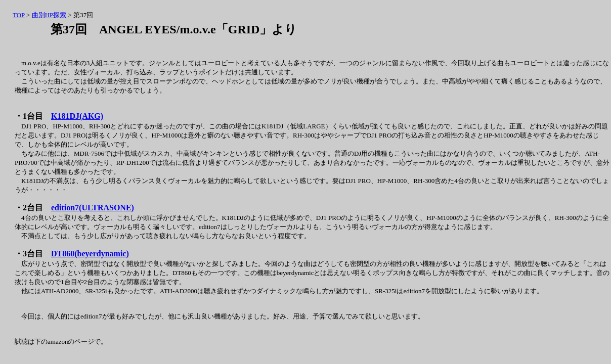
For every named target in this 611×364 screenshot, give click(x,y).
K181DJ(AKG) (77, 116)
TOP (19, 15)
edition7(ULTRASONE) (93, 208)
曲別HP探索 (49, 15)
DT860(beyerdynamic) (90, 254)
